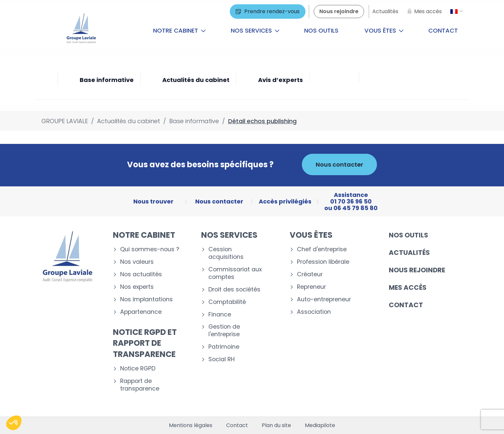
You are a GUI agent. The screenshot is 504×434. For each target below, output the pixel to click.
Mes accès (408, 287)
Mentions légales (191, 425)
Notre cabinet (179, 30)
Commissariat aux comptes (235, 273)
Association (314, 312)
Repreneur (311, 287)
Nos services (255, 30)
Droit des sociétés (234, 290)
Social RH (222, 359)
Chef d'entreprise (322, 249)
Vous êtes (384, 30)
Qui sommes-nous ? (150, 249)
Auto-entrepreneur (324, 299)
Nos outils (321, 30)
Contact (443, 30)
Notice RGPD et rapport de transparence (145, 343)
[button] (14, 423)
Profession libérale (323, 262)
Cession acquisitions (226, 253)
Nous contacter (339, 164)
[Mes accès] (423, 12)
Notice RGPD (138, 369)
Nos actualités (141, 274)
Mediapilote (320, 425)
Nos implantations (146, 299)
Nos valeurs (137, 262)
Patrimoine (224, 347)
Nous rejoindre (417, 270)
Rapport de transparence (140, 385)
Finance (220, 315)
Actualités (409, 253)
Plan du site (276, 425)
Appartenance (141, 312)
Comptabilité (227, 302)
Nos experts (137, 287)
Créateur (310, 274)
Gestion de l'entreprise (224, 331)
